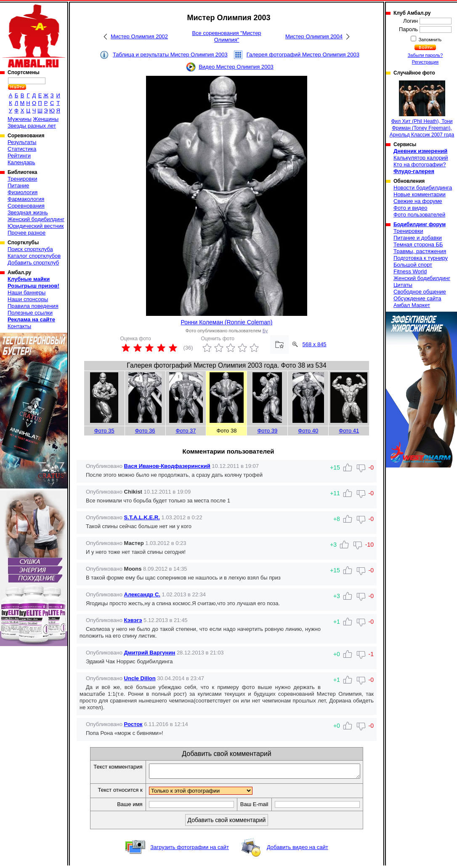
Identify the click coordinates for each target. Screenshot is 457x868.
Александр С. (142, 594)
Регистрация (425, 62)
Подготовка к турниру (421, 258)
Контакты (19, 326)
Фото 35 (104, 431)
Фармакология (26, 199)
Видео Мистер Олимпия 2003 (236, 67)
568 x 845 (315, 344)
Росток (133, 724)
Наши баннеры (27, 292)
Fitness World (410, 271)
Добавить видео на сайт (298, 850)
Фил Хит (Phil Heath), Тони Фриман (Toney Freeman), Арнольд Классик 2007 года (422, 109)
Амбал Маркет (412, 305)
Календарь (21, 162)
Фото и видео (411, 208)
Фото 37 (186, 431)
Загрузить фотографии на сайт (190, 850)
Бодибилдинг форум (420, 224)
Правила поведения (33, 306)
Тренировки (22, 179)
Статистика (22, 149)
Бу (265, 331)
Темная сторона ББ (418, 244)
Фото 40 (308, 431)
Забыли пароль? (425, 55)
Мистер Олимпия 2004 (314, 36)
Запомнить (430, 40)
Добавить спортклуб (33, 263)
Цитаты (403, 285)
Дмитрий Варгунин (150, 653)
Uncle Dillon (140, 678)
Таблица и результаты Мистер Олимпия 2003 (170, 55)
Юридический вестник (36, 226)
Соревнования (26, 206)
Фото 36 (145, 431)
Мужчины (20, 119)
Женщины (46, 119)
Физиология (23, 192)
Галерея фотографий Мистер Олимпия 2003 (303, 55)
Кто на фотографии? (420, 164)
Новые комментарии (420, 194)
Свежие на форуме (418, 201)
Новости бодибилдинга (423, 188)
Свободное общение (420, 292)
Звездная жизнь (28, 212)
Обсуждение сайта (417, 298)
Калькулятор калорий (421, 158)
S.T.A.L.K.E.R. (142, 517)
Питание (18, 186)
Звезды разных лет (32, 126)
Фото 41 (349, 431)
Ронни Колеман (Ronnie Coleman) (227, 322)
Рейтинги (19, 156)
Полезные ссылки (30, 313)
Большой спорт (413, 265)
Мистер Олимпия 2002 (139, 36)
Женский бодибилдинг (36, 219)
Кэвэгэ (133, 620)
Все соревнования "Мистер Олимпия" (226, 36)
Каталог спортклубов (34, 256)
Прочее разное (27, 233)
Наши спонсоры (28, 299)
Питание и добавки (418, 238)
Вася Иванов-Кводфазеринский (167, 466)
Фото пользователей (419, 215)
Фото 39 (267, 431)
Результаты (22, 142)
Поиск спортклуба (30, 249)
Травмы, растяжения (420, 251)
